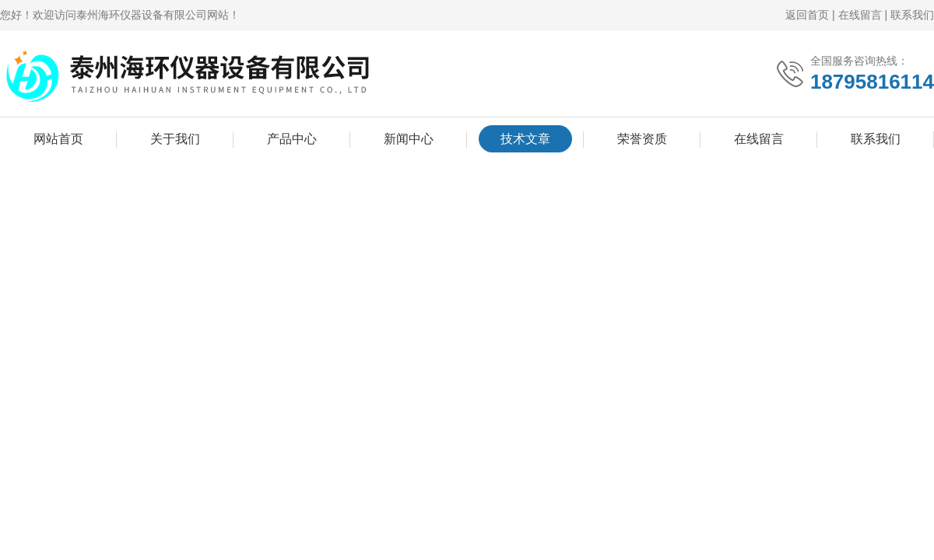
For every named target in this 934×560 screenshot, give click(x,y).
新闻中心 (409, 139)
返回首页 (807, 15)
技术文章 (525, 139)
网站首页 (58, 139)
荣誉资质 (642, 139)
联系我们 (912, 15)
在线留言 (860, 15)
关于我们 (175, 139)
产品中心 (292, 139)
